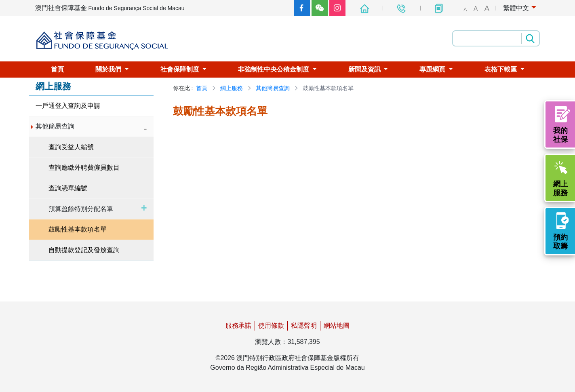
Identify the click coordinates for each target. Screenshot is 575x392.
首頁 (202, 88)
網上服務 (232, 88)
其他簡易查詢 (273, 88)
